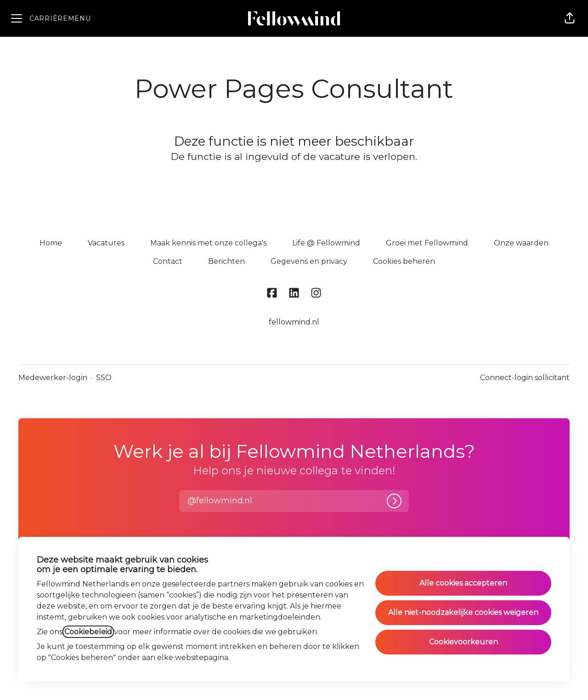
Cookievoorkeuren (464, 642)
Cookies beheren (404, 261)
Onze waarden (521, 243)
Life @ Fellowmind (326, 243)
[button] (570, 18)
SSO (104, 378)
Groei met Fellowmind (427, 243)
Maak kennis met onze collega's (208, 243)
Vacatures (106, 243)
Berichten (226, 261)
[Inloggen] (394, 501)
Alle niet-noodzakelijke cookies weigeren (463, 612)
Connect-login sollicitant (525, 378)
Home (51, 243)
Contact (168, 261)
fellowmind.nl (294, 322)
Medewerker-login (53, 378)
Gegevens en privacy (309, 261)
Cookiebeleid (88, 632)
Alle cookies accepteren (463, 583)
